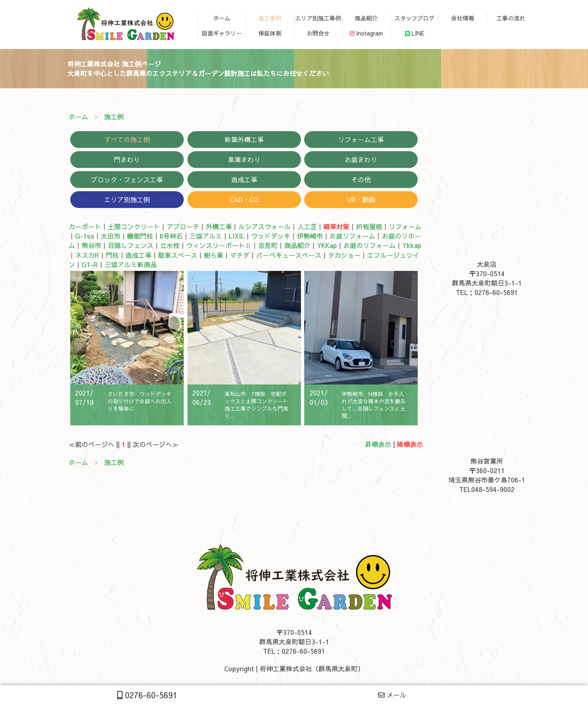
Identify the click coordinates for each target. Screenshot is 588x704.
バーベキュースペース (289, 255)
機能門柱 (140, 236)
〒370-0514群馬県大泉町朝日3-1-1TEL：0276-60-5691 (487, 283)
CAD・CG (244, 199)
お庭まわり (361, 159)
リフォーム (405, 226)
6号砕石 (171, 236)
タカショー (344, 255)
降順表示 (410, 444)
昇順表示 (378, 444)
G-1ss (85, 236)
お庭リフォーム (352, 236)
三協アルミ (206, 236)
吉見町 (268, 245)
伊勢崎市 (310, 236)
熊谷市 (91, 245)
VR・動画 (361, 199)
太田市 (111, 236)
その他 (361, 179)
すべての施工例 (127, 139)
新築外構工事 (244, 139)
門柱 (112, 255)
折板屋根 (369, 226)
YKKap (327, 245)
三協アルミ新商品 (131, 264)
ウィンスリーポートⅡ (219, 245)
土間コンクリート (134, 226)
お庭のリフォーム (370, 245)
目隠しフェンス (131, 245)
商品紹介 (297, 245)
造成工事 (244, 179)
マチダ (240, 255)
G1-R (90, 264)
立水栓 (170, 245)
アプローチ (183, 226)
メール (392, 695)
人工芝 (307, 226)
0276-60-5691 (147, 695)
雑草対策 (336, 226)
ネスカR (87, 255)
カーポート (85, 226)
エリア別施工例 (127, 199)
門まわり (127, 159)
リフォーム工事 (361, 139)
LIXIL (237, 236)
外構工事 (219, 226)
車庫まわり (244, 159)
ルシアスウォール (265, 226)
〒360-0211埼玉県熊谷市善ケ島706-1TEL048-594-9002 (487, 480)
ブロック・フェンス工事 (127, 179)
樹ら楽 (214, 255)
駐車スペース (178, 255)
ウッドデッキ (271, 236)
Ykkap (412, 245)
